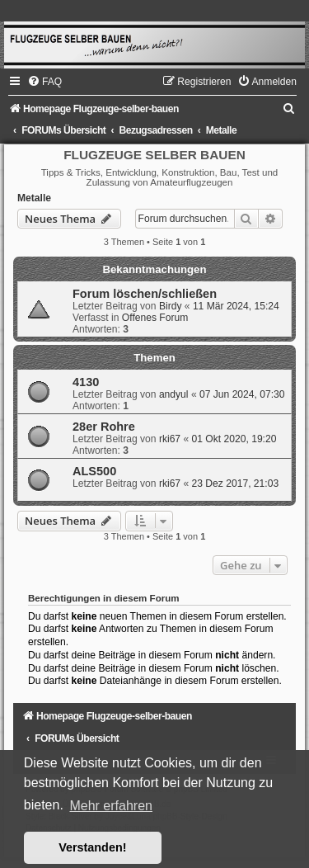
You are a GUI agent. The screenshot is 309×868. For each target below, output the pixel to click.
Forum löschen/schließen (145, 294)
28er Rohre (104, 427)
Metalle (34, 198)
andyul (174, 394)
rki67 (170, 439)
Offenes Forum (155, 318)
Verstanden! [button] (92, 847)
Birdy (171, 306)
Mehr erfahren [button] (111, 806)
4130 (86, 382)
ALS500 (94, 471)
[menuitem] (44, 82)
